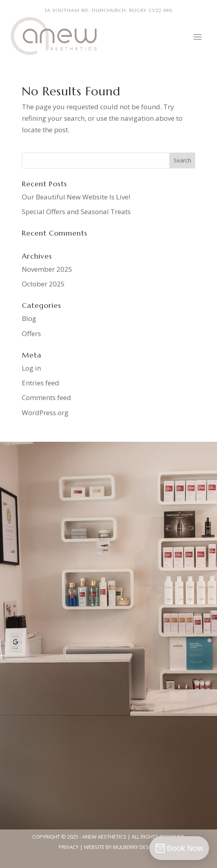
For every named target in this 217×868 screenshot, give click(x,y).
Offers (31, 333)
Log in (31, 368)
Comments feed (46, 397)
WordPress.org (45, 413)
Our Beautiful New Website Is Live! (76, 197)
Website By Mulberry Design (121, 847)
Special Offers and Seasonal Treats (76, 212)
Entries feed (41, 383)
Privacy (69, 847)
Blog (29, 318)
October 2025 (43, 284)
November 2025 (47, 269)
